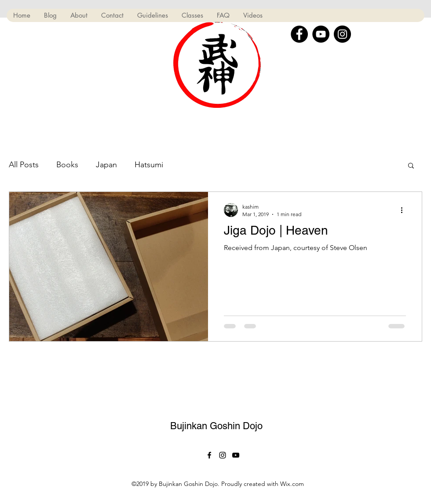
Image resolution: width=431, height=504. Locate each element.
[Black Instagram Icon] (223, 455)
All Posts (24, 165)
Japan (106, 165)
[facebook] (209, 455)
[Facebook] (299, 34)
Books (67, 165)
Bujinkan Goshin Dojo (216, 426)
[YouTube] (321, 34)
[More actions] (405, 210)
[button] (411, 166)
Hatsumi (149, 165)
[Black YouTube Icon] (236, 455)
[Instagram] (342, 34)
